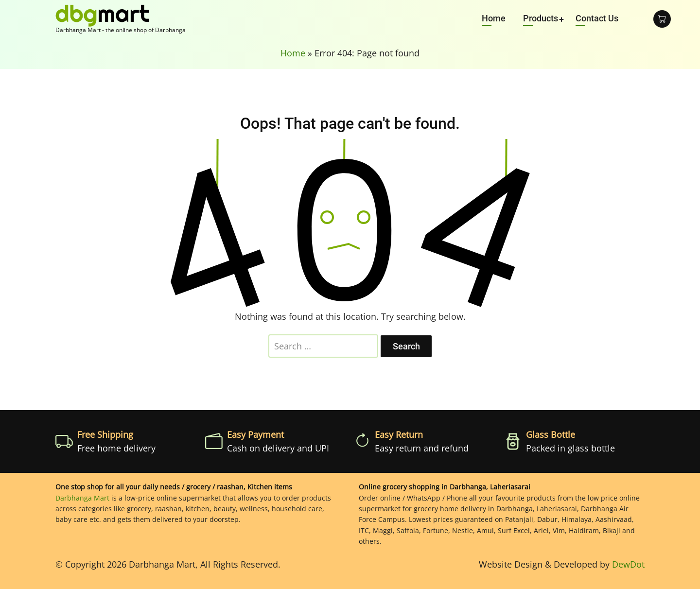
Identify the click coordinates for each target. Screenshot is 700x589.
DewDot (628, 564)
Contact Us (597, 18)
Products (541, 18)
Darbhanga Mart (82, 498)
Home (494, 18)
